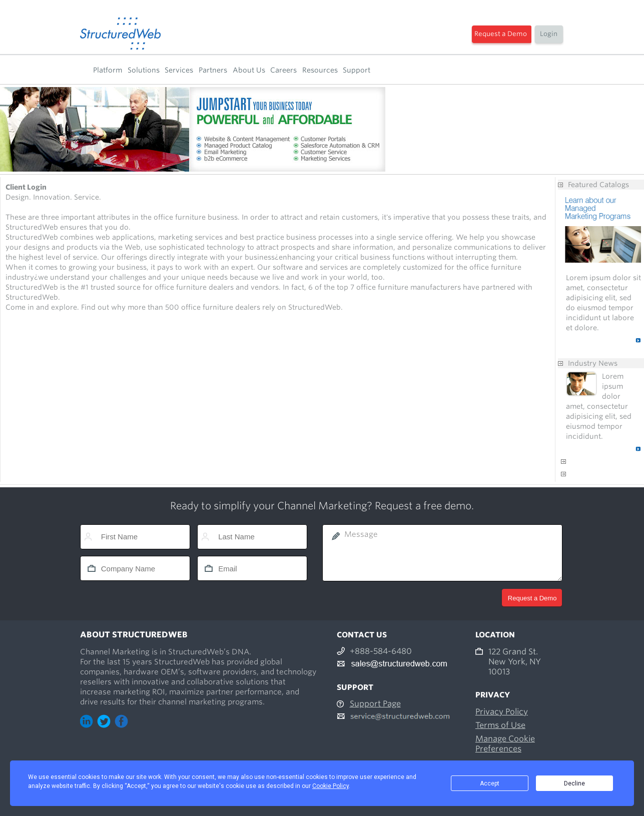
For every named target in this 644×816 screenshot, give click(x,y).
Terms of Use (500, 725)
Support (357, 70)
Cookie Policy (331, 786)
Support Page (375, 704)
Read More (616, 340)
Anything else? (593, 461)
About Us (249, 70)
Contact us (586, 474)
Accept (490, 783)
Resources (320, 70)
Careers (283, 70)
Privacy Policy (502, 712)
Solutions (144, 70)
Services (179, 70)
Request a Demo (501, 34)
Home (83, 70)
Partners (213, 70)
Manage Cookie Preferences (505, 744)
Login (549, 34)
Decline (574, 783)
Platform (108, 70)
